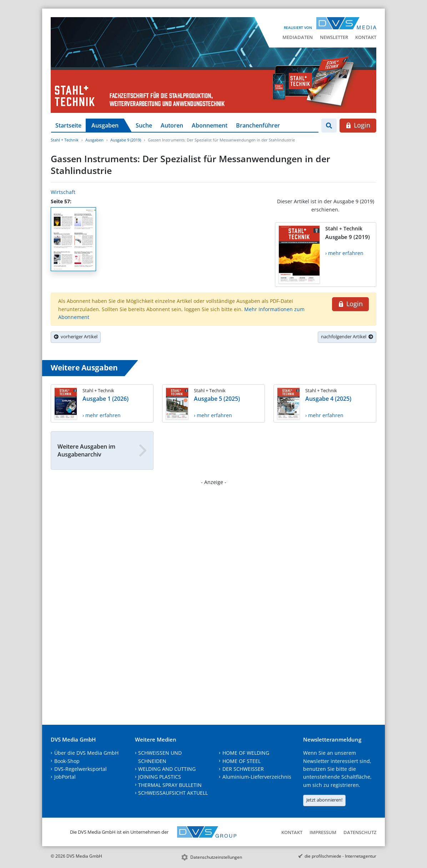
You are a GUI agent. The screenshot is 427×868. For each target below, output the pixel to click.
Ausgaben (105, 125)
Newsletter (334, 37)
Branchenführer (258, 125)
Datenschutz (360, 832)
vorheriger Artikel (76, 336)
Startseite (68, 125)
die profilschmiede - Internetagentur (340, 856)
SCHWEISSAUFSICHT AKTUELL (173, 793)
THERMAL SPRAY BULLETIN (170, 785)
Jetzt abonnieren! (324, 800)
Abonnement (210, 125)
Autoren (172, 125)
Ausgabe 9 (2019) (126, 140)
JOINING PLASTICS (160, 777)
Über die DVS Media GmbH (86, 753)
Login (358, 125)
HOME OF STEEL (242, 761)
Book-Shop (67, 761)
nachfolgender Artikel (347, 336)
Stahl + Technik (65, 140)
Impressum (323, 832)
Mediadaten (298, 37)
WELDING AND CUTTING (167, 769)
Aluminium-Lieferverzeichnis (257, 777)
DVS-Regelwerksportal (81, 769)
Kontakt (366, 37)
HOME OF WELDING (246, 753)
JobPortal (65, 777)
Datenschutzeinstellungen (216, 857)
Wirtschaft (63, 192)
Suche (144, 125)
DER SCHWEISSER (243, 769)
